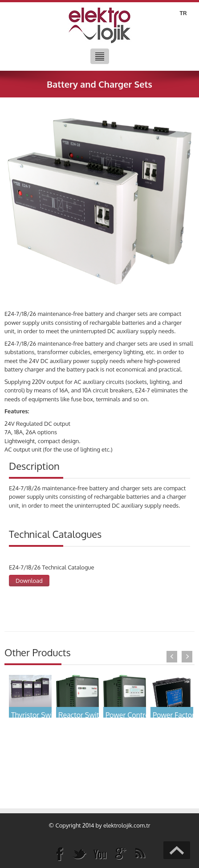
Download (29, 581)
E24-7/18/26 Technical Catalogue (52, 567)
